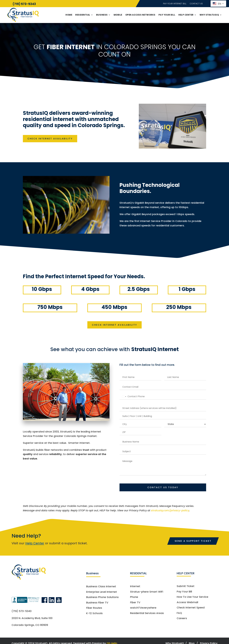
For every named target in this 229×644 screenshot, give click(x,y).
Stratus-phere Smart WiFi (147, 593)
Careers (182, 619)
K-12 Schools (94, 614)
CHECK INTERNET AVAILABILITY (52, 138)
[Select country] (123, 397)
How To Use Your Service (192, 598)
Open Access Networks (140, 15)
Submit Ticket (186, 587)
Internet (135, 587)
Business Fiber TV (97, 603)
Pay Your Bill (167, 15)
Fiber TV (135, 603)
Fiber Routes (94, 609)
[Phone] (163, 397)
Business (102, 15)
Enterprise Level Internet (102, 593)
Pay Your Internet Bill (175, 4)
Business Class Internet (101, 587)
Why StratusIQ (209, 15)
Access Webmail (187, 603)
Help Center (186, 15)
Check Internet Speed (191, 608)
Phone (134, 598)
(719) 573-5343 (24, 4)
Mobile (118, 15)
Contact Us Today (163, 488)
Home (69, 15)
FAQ (179, 614)
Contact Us (196, 4)
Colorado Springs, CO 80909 (30, 626)
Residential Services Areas (147, 614)
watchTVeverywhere (143, 609)
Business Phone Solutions (102, 598)
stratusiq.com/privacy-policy (170, 511)
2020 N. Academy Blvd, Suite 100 (32, 619)
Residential (83, 15)
